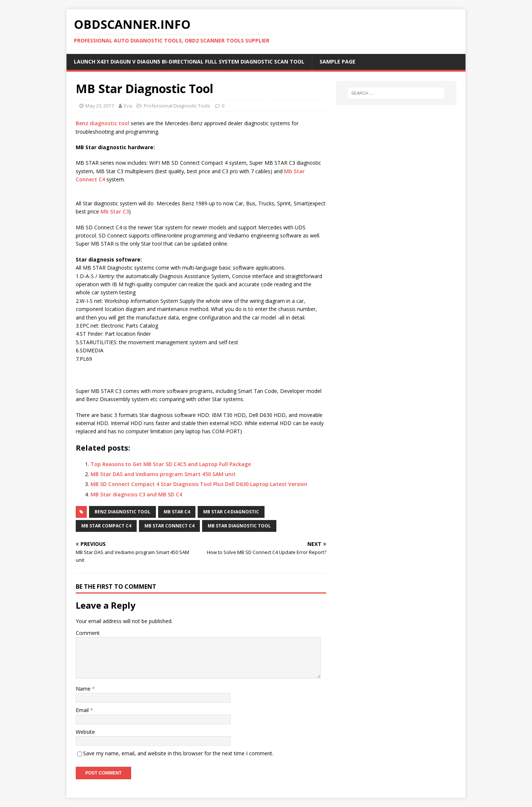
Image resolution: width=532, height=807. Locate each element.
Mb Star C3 (115, 211)
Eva (128, 106)
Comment (88, 633)
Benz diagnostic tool (103, 123)
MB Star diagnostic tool (239, 526)
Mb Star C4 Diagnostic (231, 512)
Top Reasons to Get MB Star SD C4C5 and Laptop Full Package (171, 464)
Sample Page (337, 61)
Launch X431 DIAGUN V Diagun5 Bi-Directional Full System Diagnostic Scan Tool (189, 61)
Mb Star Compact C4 (106, 526)
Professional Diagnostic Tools (177, 106)
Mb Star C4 (177, 512)
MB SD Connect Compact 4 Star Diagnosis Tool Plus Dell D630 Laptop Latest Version (199, 484)
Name (84, 689)
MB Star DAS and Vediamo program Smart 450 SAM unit (163, 474)
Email (83, 710)
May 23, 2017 (100, 106)
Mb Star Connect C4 (169, 526)
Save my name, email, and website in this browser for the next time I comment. (178, 753)
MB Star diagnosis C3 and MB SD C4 (136, 494)
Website (85, 732)
